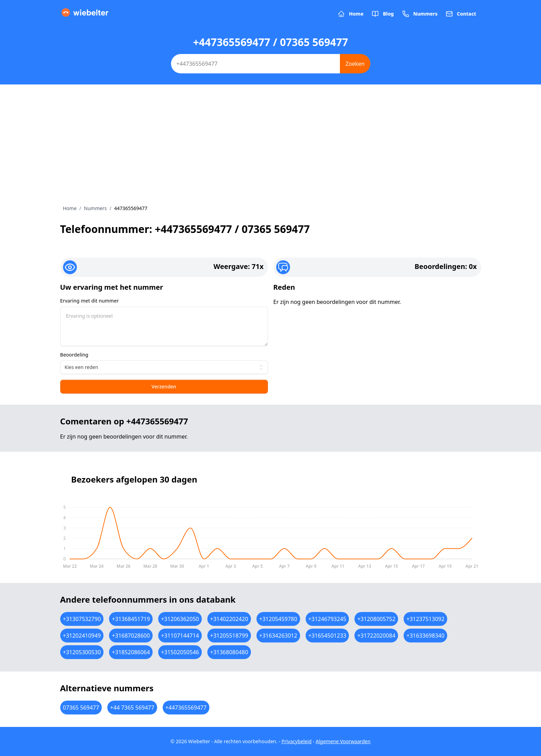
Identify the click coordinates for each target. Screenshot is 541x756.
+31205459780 (278, 619)
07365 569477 (81, 708)
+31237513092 (425, 619)
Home (70, 208)
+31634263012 (278, 636)
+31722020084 (376, 636)
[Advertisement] (271, 153)
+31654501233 (327, 636)
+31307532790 (82, 619)
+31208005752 (376, 619)
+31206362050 (180, 619)
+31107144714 (180, 636)
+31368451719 (131, 619)
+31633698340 (425, 636)
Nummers (96, 208)
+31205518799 (229, 636)
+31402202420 (229, 619)
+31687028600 (131, 636)
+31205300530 (82, 652)
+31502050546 (180, 652)
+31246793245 (327, 619)
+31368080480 (229, 652)
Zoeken (355, 64)
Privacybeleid (296, 741)
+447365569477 (186, 708)
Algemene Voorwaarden (343, 741)
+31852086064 (131, 652)
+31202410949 (82, 636)
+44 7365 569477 (132, 708)
